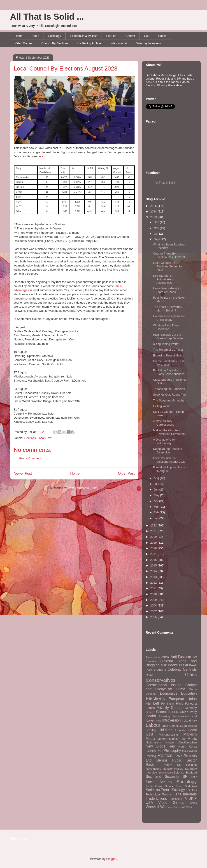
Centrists (190, 669)
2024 (154, 211)
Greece (150, 712)
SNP (194, 777)
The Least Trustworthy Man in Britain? (168, 309)
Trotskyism (175, 799)
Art (195, 657)
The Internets (186, 794)
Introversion (171, 720)
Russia (179, 769)
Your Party (174, 807)
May (157, 495)
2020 (154, 537)
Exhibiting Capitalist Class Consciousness (169, 372)
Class (191, 674)
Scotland (191, 772)
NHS (172, 747)
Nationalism (154, 742)
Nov (157, 228)
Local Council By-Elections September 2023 (168, 266)
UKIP (193, 798)
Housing (165, 716)
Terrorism (168, 794)
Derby (193, 689)
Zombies (186, 807)
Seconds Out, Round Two (170, 395)
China (150, 675)
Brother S (160, 670)
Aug (157, 478)
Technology (153, 794)
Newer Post (23, 473)
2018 (154, 548)
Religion (192, 765)
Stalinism (191, 786)
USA (149, 803)
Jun (157, 489)
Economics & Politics (84, 36)
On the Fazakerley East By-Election (168, 363)
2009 (154, 600)
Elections (30, 438)
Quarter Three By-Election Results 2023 (169, 255)
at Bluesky (161, 85)
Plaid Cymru (190, 751)
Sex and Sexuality (163, 777)
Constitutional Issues (164, 685)
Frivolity (163, 708)
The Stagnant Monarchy (169, 400)
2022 (154, 525)
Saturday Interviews (149, 43)
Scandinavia (166, 772)
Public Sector (185, 760)
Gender (130, 36)
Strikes (192, 790)
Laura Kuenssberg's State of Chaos (166, 290)
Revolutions (154, 769)
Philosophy (172, 751)
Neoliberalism (188, 742)
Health (151, 716)
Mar (157, 507)
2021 (154, 531)
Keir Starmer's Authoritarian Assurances (163, 279)
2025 (154, 206)
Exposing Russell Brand (169, 355)
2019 (154, 543)
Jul (156, 484)
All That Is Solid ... (47, 17)
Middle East (177, 739)
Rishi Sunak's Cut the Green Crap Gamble (168, 336)
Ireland (186, 721)
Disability (151, 694)
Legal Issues (188, 726)
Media (151, 739)
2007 (154, 611)
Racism (152, 765)
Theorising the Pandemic (169, 389)
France (150, 708)
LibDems (165, 730)
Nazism (170, 742)
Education (189, 693)
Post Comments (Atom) (83, 488)
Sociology (55, 36)
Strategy (178, 790)
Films (179, 704)
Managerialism (169, 735)
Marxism (190, 734)
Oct (156, 234)
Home (19, 36)
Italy (194, 721)
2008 (154, 605)
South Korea (154, 786)
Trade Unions (156, 798)
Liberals (180, 730)
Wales (193, 803)
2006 (154, 617)
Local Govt (44, 438)
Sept (157, 239)
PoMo (178, 756)
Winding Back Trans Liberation (166, 327)
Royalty (168, 769)
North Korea (188, 747)
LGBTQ (151, 730)
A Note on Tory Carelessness (164, 423)
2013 (154, 577)
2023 (154, 217)
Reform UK (172, 765)
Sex (147, 36)
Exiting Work (161, 406)
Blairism (166, 661)
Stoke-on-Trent (157, 790)
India (159, 721)
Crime (181, 689)
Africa (165, 657)
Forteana (191, 704)
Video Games (24, 43)
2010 (154, 594)
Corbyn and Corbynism (171, 687)
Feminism (167, 704)
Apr (156, 501)
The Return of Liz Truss (168, 350)
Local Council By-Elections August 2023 (66, 68)
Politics (165, 755)
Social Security (159, 782)
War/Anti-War (156, 807)
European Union (183, 699)
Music (192, 739)
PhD (160, 751)
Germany (191, 708)
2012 (154, 583)
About (35, 36)
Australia (151, 661)
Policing (151, 756)
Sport (179, 786)
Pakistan (151, 751)
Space (169, 786)
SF (185, 777)
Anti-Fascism (181, 657)
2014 (154, 571)
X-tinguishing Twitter (166, 344)
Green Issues (167, 712)
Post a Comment (30, 458)
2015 (154, 565)
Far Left (111, 36)
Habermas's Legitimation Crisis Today (169, 318)
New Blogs (156, 746)
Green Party (188, 712)
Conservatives (161, 680)
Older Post (126, 473)
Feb (157, 512)
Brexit (184, 665)
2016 (154, 560)
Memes (162, 739)
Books (162, 36)
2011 (154, 588)
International (119, 43)
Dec (157, 222)
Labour (153, 725)
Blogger (111, 859)
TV (185, 798)
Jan (157, 518)
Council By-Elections (55, 43)
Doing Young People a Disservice (168, 451)
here (40, 156)
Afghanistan (153, 657)
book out (151, 82)
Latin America (171, 726)
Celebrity (175, 669)
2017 (154, 554)
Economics (169, 693)
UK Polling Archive (90, 43)
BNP (164, 665)
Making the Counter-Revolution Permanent (169, 432)
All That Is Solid (165, 183)
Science (179, 772)
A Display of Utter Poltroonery (164, 441)
